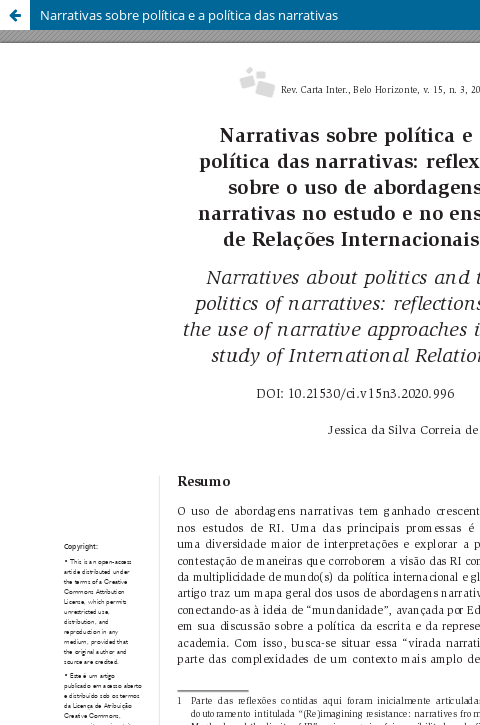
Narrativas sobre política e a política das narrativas (189, 15)
